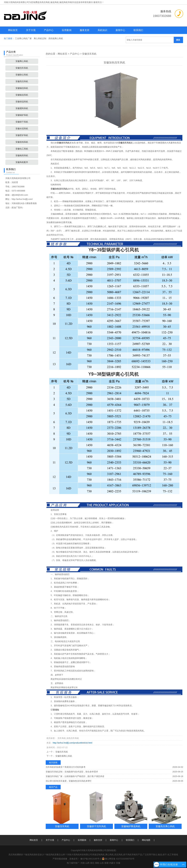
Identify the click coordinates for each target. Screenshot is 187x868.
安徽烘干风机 (22, 122)
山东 (102, 863)
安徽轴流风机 (22, 88)
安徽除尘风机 (22, 75)
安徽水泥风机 (22, 129)
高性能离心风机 (56, 38)
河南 (83, 863)
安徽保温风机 (22, 102)
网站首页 (13, 30)
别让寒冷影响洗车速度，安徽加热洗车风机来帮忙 (69, 781)
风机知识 (102, 30)
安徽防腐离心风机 (63, 756)
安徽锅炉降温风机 (131, 826)
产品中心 (49, 30)
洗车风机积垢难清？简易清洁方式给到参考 (66, 767)
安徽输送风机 (22, 95)
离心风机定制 (40, 38)
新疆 (106, 863)
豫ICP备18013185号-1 (91, 859)
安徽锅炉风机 (22, 115)
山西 (87, 863)
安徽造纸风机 (22, 142)
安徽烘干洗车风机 (96, 826)
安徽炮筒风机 (22, 155)
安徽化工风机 (22, 149)
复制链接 (111, 850)
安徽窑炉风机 (22, 135)
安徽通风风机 (22, 108)
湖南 (97, 863)
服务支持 (85, 30)
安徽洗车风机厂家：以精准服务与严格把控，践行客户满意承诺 (75, 776)
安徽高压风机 (22, 81)
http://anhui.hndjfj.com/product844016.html (73, 743)
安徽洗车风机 (22, 68)
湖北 (92, 863)
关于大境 (31, 30)
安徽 (118, 863)
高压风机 (46, 2)
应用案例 (67, 30)
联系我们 (138, 30)
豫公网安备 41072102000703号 (118, 859)
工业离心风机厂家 (24, 38)
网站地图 (146, 840)
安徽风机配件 (22, 162)
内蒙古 (112, 863)
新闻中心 (120, 30)
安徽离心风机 (22, 61)
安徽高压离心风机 (165, 826)
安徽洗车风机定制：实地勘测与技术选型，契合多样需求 (72, 772)
